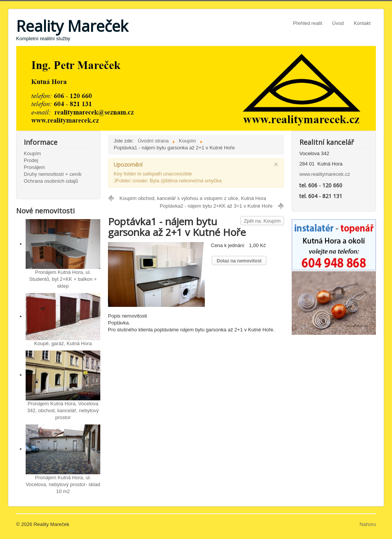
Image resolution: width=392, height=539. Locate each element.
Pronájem (34, 167)
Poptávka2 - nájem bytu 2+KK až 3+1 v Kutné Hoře (216, 206)
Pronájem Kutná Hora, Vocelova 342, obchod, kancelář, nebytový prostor (63, 410)
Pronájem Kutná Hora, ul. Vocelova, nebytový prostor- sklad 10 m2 (63, 484)
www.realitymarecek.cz (325, 174)
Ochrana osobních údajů (51, 181)
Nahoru (368, 524)
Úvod (338, 23)
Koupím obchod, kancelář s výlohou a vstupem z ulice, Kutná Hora (193, 198)
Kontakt (362, 23)
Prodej (31, 160)
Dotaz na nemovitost (239, 261)
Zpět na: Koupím (262, 221)
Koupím (32, 153)
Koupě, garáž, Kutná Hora (63, 343)
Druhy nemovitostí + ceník (53, 174)
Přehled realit (308, 23)
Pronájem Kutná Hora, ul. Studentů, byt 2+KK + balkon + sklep (63, 279)
